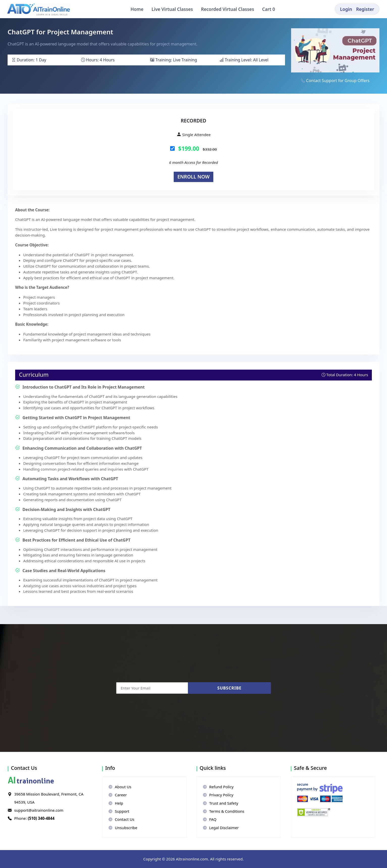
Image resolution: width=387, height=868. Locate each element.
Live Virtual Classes (172, 9)
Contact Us (121, 819)
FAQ (210, 819)
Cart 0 (270, 9)
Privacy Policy (218, 795)
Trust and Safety (221, 803)
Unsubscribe (123, 828)
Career (118, 795)
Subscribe (229, 688)
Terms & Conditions (224, 811)
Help (116, 803)
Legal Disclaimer (221, 828)
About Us (120, 787)
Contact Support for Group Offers (338, 81)
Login (346, 9)
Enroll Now (194, 177)
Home (137, 9)
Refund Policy (218, 787)
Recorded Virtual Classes (227, 9)
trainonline (31, 781)
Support (119, 811)
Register (365, 9)
